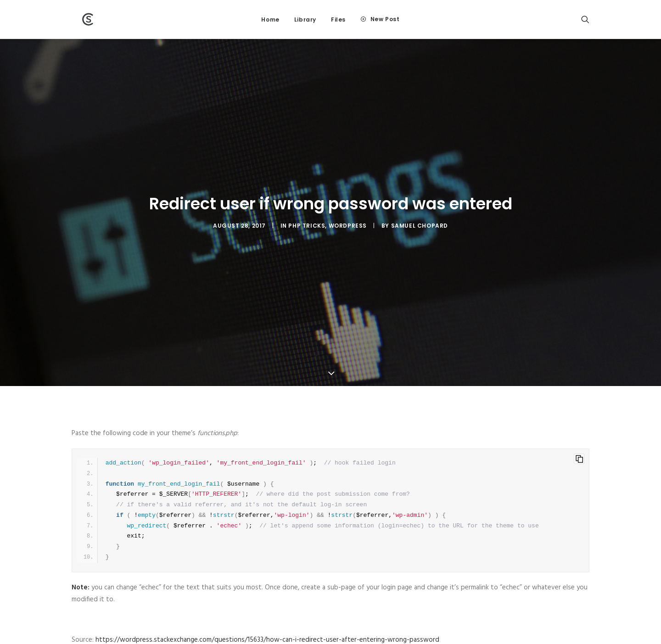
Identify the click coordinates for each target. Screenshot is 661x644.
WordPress (348, 199)
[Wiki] (78, 19)
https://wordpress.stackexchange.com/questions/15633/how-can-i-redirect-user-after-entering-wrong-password (267, 587)
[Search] (585, 19)
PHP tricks (307, 199)
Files (338, 20)
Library (305, 20)
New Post (385, 19)
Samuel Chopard (420, 199)
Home (270, 20)
